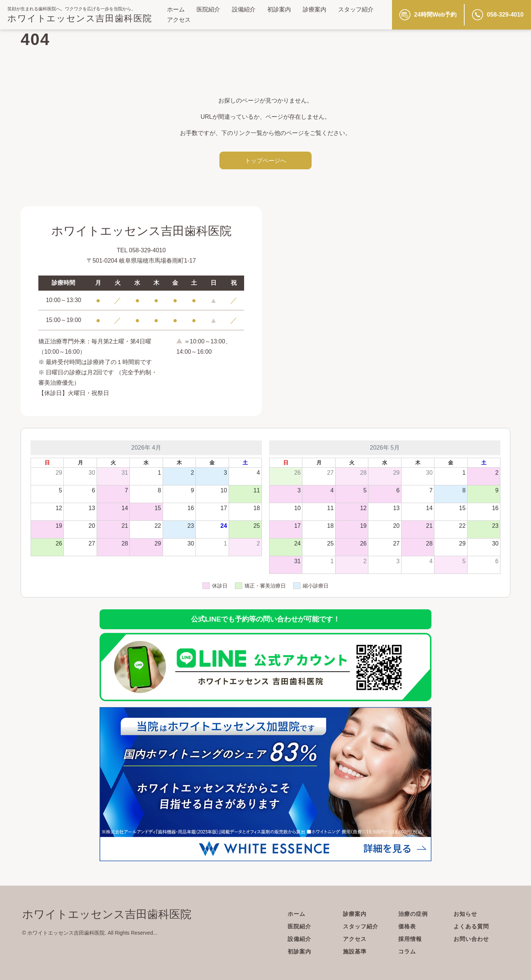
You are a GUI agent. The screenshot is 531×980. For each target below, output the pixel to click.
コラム (408, 951)
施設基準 (355, 951)
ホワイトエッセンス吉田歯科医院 (80, 18)
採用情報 (411, 939)
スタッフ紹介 (356, 9)
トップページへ (265, 160)
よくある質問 (472, 926)
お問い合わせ (472, 939)
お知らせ (466, 914)
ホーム (176, 9)
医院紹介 (208, 9)
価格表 (408, 926)
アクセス (179, 20)
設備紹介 (244, 9)
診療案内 (315, 9)
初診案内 (279, 9)
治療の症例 (414, 914)
